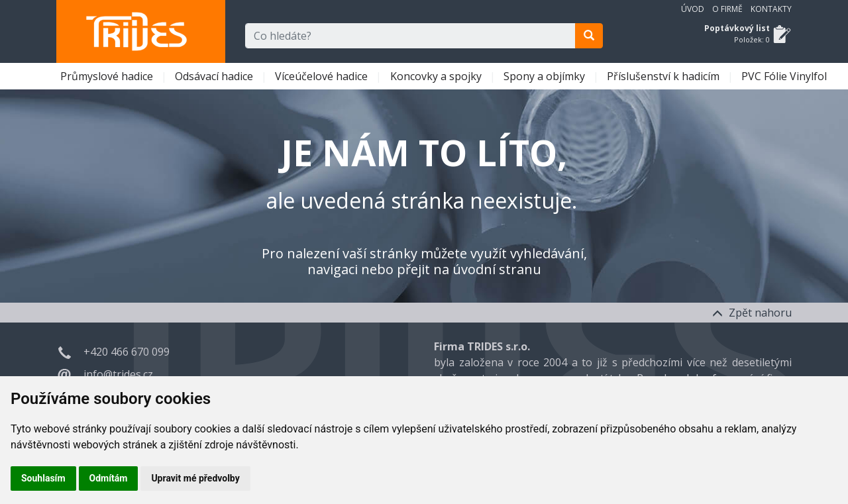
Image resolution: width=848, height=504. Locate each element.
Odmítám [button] (109, 478)
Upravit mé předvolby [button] (195, 478)
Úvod (693, 9)
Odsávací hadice (215, 76)
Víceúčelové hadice (323, 76)
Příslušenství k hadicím (664, 76)
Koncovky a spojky (437, 76)
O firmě (727, 9)
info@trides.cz (118, 374)
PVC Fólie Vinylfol (785, 76)
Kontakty (771, 9)
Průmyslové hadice (108, 76)
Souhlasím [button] (43, 478)
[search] (589, 36)
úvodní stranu (497, 269)
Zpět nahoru (752, 313)
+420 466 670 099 (127, 352)
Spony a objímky (546, 76)
